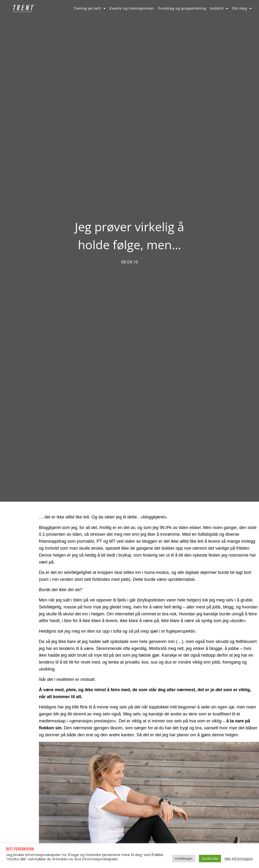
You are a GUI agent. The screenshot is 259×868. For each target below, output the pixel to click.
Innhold (219, 9)
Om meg (242, 9)
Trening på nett (90, 9)
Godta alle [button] (210, 859)
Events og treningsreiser (132, 8)
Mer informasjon (239, 859)
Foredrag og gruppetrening (182, 8)
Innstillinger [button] (184, 859)
